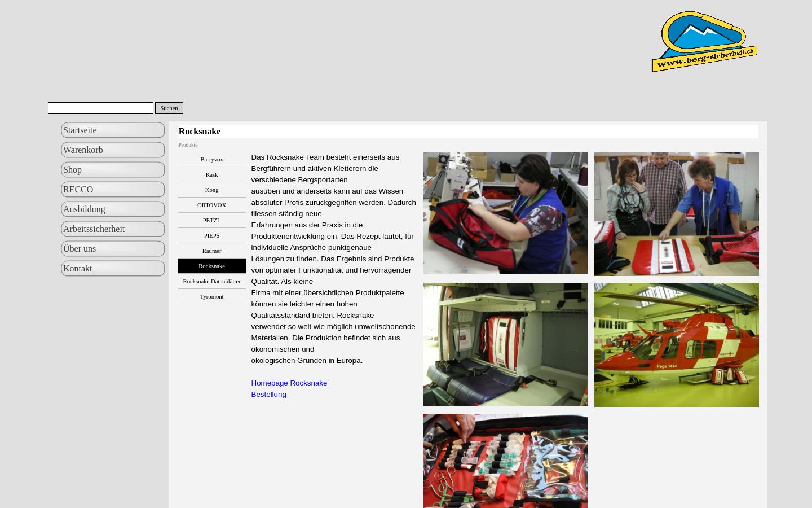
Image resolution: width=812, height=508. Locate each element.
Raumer (212, 251)
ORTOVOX (212, 205)
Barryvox (212, 159)
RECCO (78, 189)
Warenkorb (83, 150)
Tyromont (212, 297)
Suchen (169, 108)
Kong (212, 190)
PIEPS (212, 236)
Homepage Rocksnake (290, 383)
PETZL (212, 220)
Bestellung (269, 394)
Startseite (80, 130)
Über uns (80, 249)
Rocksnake (212, 266)
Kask (212, 175)
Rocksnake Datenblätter (212, 281)
